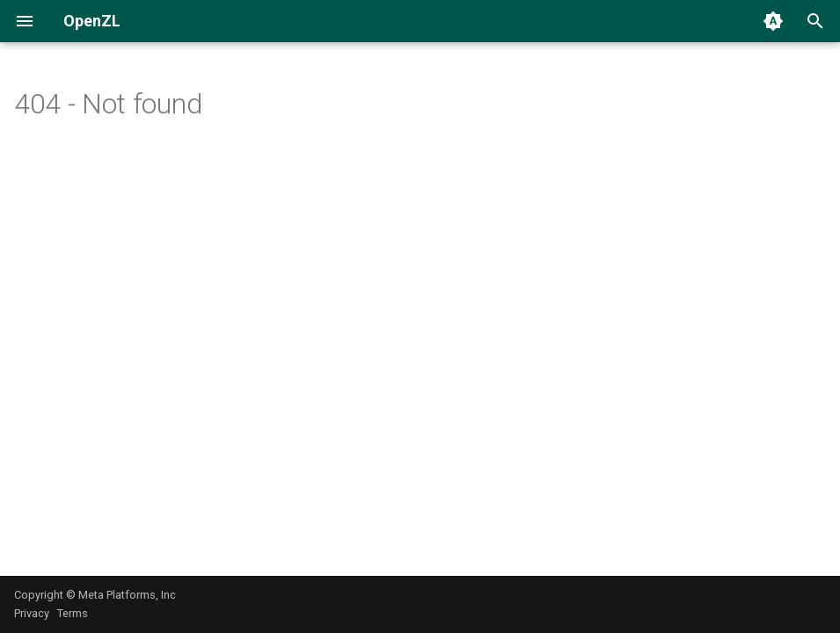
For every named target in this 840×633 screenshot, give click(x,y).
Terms (73, 613)
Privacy (32, 613)
